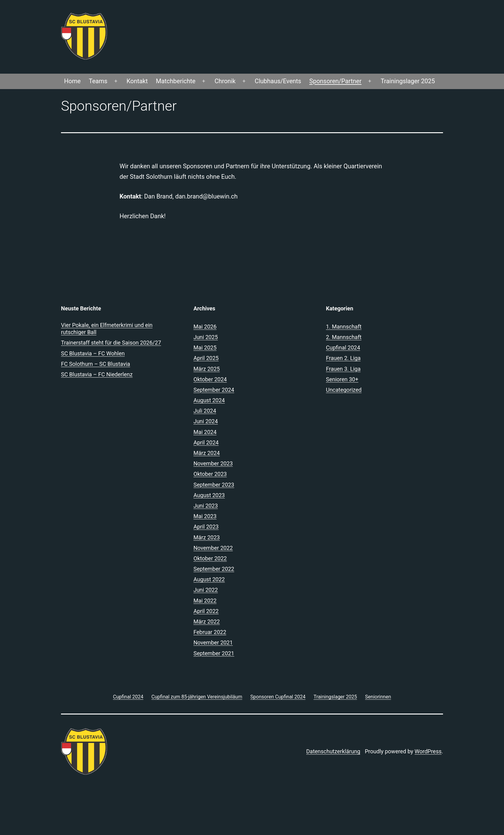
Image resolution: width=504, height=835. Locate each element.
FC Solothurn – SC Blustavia (96, 364)
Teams (98, 81)
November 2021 (213, 643)
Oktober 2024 (210, 379)
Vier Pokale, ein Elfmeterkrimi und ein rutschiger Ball (107, 329)
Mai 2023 (205, 516)
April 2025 (206, 358)
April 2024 (206, 442)
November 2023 (213, 463)
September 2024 (214, 390)
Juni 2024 (206, 421)
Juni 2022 (206, 590)
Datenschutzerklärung (333, 751)
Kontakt (137, 81)
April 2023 (206, 527)
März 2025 (207, 369)
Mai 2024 (205, 432)
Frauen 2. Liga (343, 358)
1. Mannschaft (344, 327)
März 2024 (207, 453)
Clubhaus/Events (278, 81)
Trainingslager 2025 (408, 81)
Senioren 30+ (342, 379)
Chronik (225, 81)
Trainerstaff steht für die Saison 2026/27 (111, 343)
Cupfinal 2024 (343, 348)
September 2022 (214, 569)
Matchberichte (176, 81)
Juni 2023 (206, 506)
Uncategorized (344, 390)
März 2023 (207, 537)
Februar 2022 (210, 632)
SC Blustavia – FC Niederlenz (97, 374)
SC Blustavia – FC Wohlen (93, 353)
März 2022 (207, 622)
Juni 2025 (206, 337)
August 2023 (209, 495)
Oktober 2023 (210, 474)
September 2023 (214, 485)
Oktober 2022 (210, 558)
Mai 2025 (205, 348)
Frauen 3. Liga (343, 369)
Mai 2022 (205, 601)
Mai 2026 (205, 327)
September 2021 (214, 653)
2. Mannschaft (344, 337)
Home (72, 81)
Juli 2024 (205, 411)
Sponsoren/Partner (335, 81)
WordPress (428, 751)
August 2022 (209, 579)
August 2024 (209, 400)
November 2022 (213, 548)
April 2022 (206, 611)
